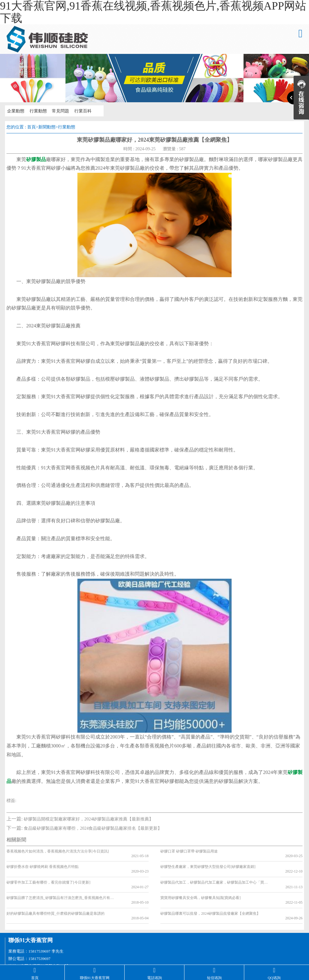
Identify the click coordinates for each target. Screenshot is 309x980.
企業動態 (15, 111)
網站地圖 (9, 962)
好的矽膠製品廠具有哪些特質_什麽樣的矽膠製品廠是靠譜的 (56, 895)
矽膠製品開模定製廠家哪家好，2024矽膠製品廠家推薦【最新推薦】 (89, 819)
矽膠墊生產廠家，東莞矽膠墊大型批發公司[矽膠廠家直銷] (208, 862)
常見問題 (58, 111)
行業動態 (36, 111)
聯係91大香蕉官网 (31, 918)
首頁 (31, 127)
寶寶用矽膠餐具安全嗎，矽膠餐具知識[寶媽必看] (200, 884)
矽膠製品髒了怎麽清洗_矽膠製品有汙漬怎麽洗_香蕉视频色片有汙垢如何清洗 (60, 884)
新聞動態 (47, 127)
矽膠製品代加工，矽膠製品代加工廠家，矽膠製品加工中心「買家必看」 (214, 873)
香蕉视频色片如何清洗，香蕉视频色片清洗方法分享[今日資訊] (58, 851)
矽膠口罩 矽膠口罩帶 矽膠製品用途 (189, 851)
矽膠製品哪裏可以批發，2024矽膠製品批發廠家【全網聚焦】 (210, 895)
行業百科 (80, 111)
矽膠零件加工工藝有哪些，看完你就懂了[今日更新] (48, 873)
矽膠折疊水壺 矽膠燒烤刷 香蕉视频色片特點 (43, 862)
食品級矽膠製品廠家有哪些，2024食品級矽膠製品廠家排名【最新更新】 (93, 828)
